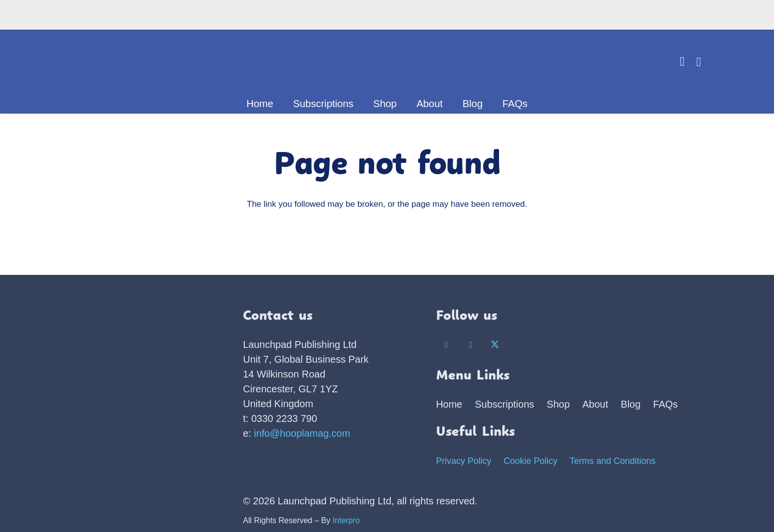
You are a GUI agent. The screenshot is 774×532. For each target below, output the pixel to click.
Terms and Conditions (613, 461)
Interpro (346, 520)
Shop (559, 404)
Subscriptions (504, 404)
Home (449, 404)
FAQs (665, 404)
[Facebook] (446, 345)
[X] (495, 345)
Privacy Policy (464, 461)
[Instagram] (471, 345)
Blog (631, 404)
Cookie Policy (530, 461)
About (595, 404)
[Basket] (699, 62)
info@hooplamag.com (302, 433)
